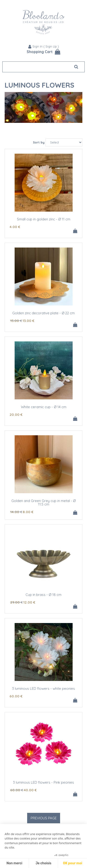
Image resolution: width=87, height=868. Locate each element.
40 (30, 790)
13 (28, 321)
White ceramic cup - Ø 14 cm (44, 407)
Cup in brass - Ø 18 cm (43, 595)
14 (16, 512)
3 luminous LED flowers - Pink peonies (43, 782)
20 (16, 415)
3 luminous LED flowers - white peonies (43, 688)
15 (16, 321)
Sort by (39, 142)
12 (29, 602)
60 (16, 696)
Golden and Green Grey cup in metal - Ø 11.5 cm (43, 502)
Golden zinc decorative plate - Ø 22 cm (43, 313)
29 (16, 602)
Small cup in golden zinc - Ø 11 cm (44, 219)
